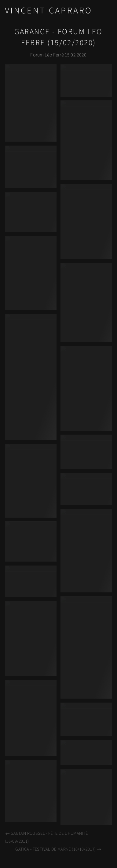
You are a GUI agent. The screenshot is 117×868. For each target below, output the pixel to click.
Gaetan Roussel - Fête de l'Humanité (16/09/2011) (46, 837)
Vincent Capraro (49, 11)
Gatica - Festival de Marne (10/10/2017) (58, 849)
